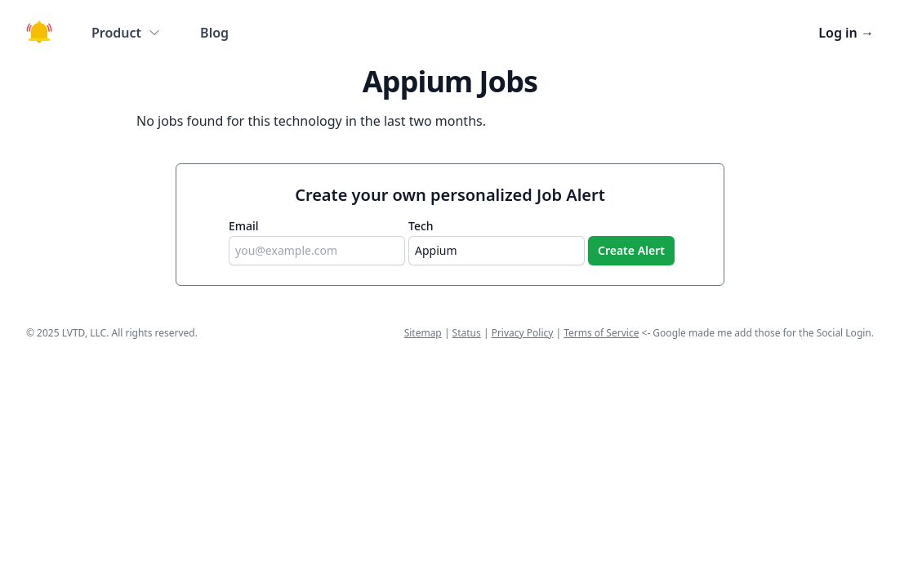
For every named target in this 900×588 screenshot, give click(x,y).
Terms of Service (601, 333)
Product (126, 33)
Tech (421, 226)
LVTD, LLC (84, 333)
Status (467, 333)
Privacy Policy (523, 333)
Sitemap (423, 333)
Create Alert (631, 250)
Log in (846, 33)
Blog (214, 33)
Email (244, 226)
